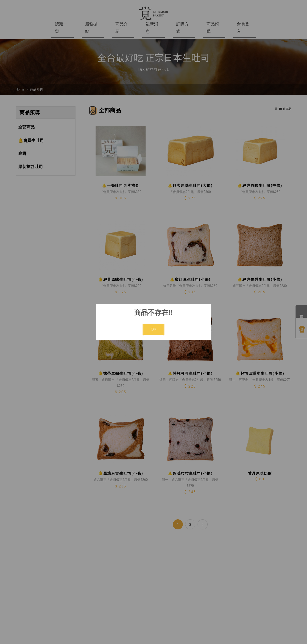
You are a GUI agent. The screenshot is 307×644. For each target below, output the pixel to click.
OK (154, 329)
